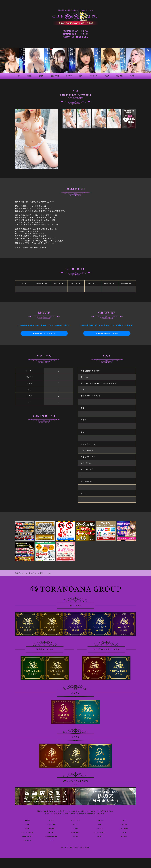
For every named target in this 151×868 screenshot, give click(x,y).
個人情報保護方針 (51, 836)
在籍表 (27, 824)
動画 (100, 824)
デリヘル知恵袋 (100, 832)
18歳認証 (27, 820)
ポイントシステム (27, 832)
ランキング (124, 824)
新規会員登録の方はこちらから (44, 333)
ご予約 (75, 828)
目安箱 (124, 832)
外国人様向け (75, 832)
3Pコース (51, 832)
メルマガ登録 (124, 828)
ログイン (100, 828)
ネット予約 (27, 840)
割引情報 (51, 828)
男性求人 (100, 836)
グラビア (75, 824)
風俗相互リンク (27, 836)
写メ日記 (124, 836)
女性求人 (75, 836)
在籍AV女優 (51, 824)
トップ (51, 820)
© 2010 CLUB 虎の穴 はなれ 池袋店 (75, 847)
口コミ (51, 840)
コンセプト (100, 820)
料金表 (27, 828)
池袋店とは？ (75, 820)
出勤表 (124, 820)
